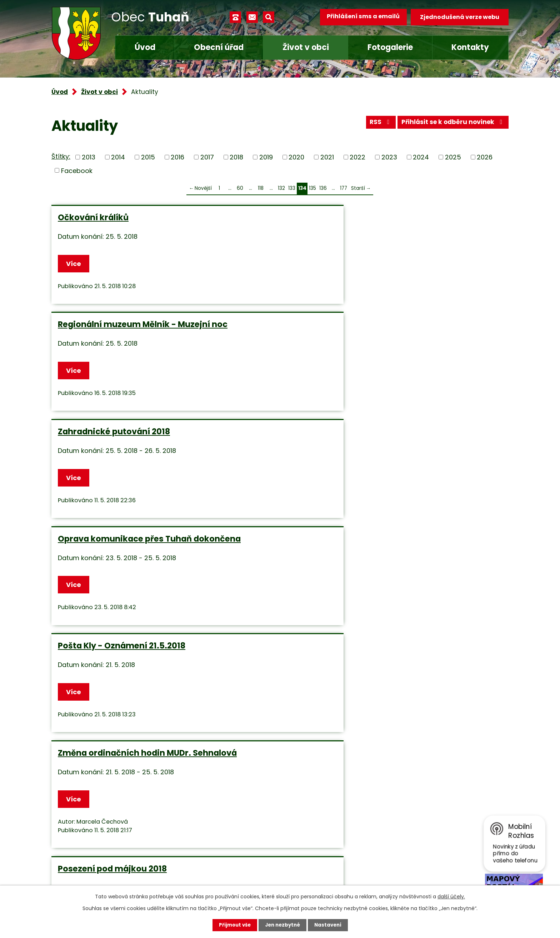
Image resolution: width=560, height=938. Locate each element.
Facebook (77, 170)
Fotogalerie (390, 47)
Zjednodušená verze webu (460, 17)
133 (292, 188)
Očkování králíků (93, 217)
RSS (374, 124)
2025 (453, 157)
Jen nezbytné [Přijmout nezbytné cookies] (283, 925)
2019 (266, 157)
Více (75, 264)
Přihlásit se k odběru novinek (451, 124)
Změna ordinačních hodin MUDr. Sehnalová (433, 343)
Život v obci (306, 47)
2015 (148, 157)
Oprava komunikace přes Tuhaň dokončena (125, 343)
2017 (207, 157)
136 (323, 188)
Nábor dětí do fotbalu (256, 611)
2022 (357, 157)
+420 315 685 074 (225, 831)
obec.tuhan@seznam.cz (235, 852)
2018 (236, 157)
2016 (177, 157)
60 (240, 188)
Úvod (145, 47)
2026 (485, 157)
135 (312, 188)
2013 (89, 157)
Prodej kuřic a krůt (96, 611)
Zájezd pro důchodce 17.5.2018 (274, 477)
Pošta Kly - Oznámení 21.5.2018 (276, 338)
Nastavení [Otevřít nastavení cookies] (330, 925)
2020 (296, 157)
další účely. (451, 896)
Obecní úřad (219, 47)
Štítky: (61, 156)
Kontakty (470, 47)
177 (344, 188)
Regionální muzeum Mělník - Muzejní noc (271, 222)
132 (281, 188)
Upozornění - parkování (415, 611)
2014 (118, 157)
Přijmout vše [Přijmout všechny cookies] (233, 925)
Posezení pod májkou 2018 (112, 477)
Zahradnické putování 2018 (422, 217)
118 (261, 188)
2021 (327, 157)
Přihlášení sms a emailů (361, 17)
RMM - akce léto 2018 (409, 477)
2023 (389, 157)
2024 (421, 157)
